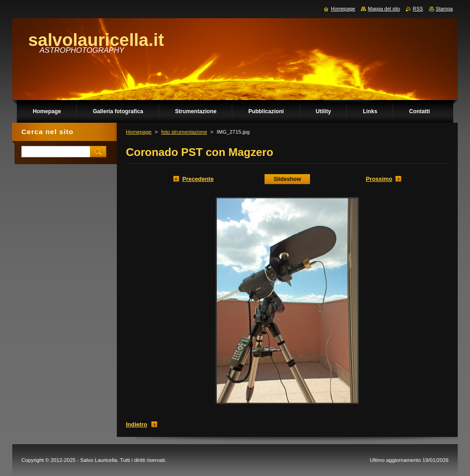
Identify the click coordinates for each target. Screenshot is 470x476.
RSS (418, 9)
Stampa (444, 9)
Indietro (137, 424)
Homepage (139, 132)
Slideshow (287, 179)
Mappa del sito (384, 9)
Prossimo (379, 179)
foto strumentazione (184, 132)
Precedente (198, 179)
